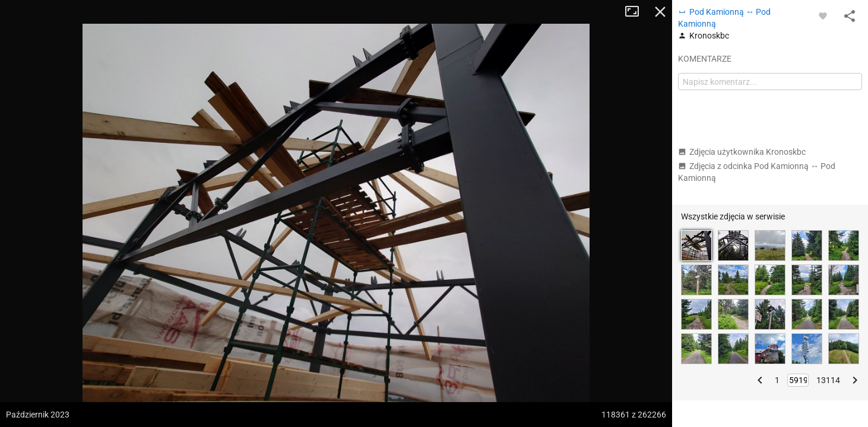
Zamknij (660, 12)
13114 (828, 380)
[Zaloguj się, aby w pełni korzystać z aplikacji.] (823, 15)
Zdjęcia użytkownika (742, 152)
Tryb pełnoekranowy (636, 12)
